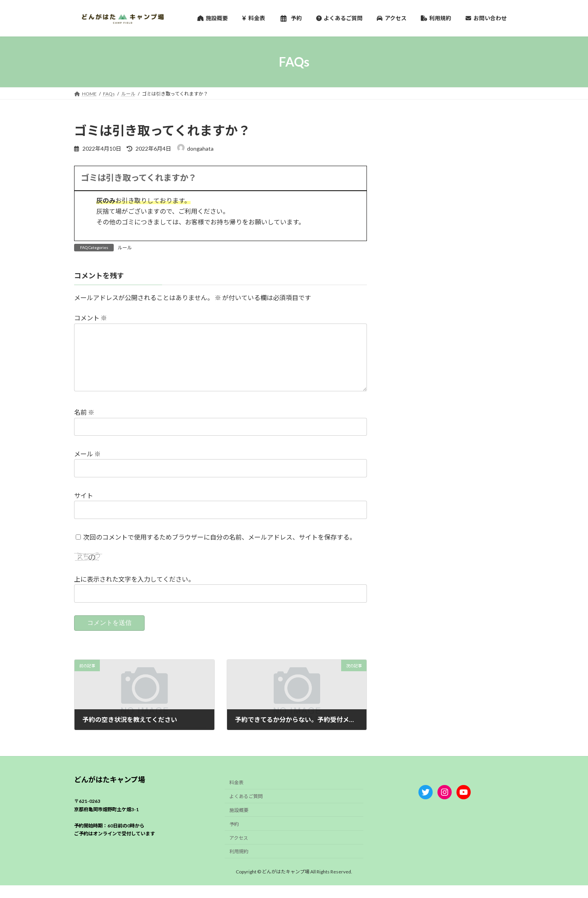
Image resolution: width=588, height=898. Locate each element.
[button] (220, 178)
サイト (84, 508)
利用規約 (239, 864)
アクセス (239, 850)
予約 (234, 836)
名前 (84, 425)
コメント (91, 318)
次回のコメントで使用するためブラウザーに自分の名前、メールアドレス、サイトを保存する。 (220, 550)
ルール (125, 248)
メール (87, 467)
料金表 (237, 795)
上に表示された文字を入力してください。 (134, 592)
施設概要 (239, 823)
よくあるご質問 (246, 809)
